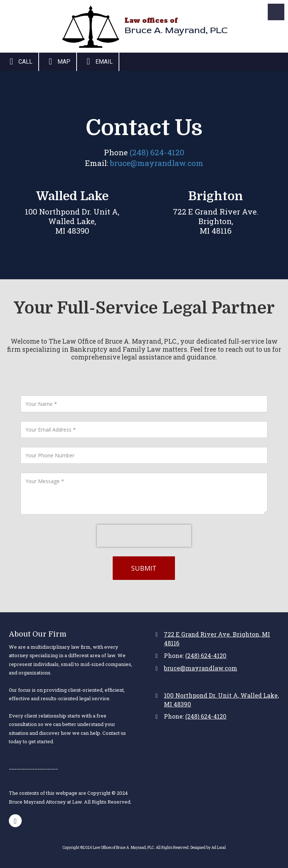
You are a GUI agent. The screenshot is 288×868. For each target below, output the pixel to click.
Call (19, 61)
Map (58, 61)
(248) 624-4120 (157, 152)
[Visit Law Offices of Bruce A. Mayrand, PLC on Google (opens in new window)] (15, 821)
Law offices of (151, 20)
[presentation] (144, 536)
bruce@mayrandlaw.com (157, 163)
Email (98, 61)
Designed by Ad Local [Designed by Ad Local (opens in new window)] (208, 848)
